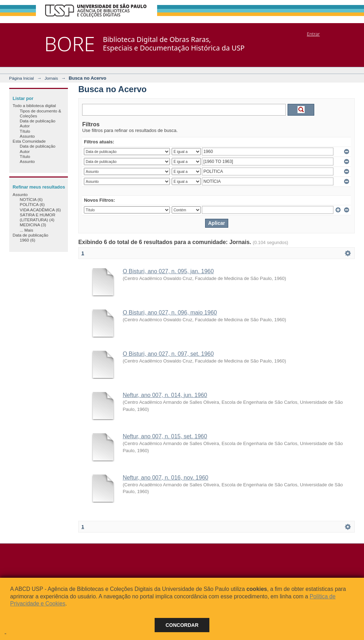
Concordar (182, 625)
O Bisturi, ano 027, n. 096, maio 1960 (170, 313)
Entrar (313, 34)
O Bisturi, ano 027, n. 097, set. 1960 (168, 354)
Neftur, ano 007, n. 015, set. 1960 (165, 436)
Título (25, 131)
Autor (25, 126)
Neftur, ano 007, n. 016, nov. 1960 (165, 478)
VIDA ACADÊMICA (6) (41, 210)
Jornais (51, 78)
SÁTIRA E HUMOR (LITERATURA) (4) (38, 217)
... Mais (27, 230)
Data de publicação (38, 121)
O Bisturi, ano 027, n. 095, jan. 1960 (168, 271)
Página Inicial (22, 78)
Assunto (27, 136)
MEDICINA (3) (33, 225)
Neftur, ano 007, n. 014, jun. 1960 (165, 395)
